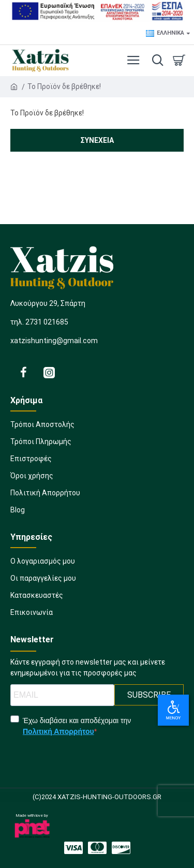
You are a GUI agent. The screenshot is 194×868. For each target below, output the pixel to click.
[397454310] (97, 479)
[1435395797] (32, 616)
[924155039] (97, 496)
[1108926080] (49, 372)
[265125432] (73, 848)
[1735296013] (97, 462)
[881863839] (97, 445)
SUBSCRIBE (149, 695)
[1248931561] (97, 513)
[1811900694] (23, 372)
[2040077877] (43, 582)
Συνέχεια (97, 140)
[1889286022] (43, 564)
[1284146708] (97, 848)
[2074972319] (121, 848)
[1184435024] (37, 599)
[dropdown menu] (155, 61)
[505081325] (97, 428)
